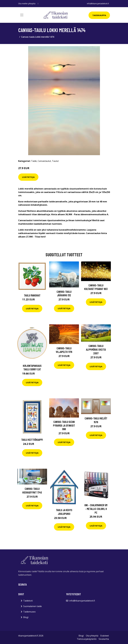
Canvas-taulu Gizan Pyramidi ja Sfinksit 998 (64, 425)
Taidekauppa (99, 15)
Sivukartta (104, 639)
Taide (34, 161)
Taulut (55, 161)
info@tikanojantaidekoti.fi (98, 4)
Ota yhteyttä (92, 636)
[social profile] (38, 4)
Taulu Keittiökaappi (32, 440)
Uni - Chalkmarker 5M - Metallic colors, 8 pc (96, 509)
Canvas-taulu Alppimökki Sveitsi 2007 (96, 349)
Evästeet (105, 636)
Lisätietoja (28, 177)
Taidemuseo (29, 612)
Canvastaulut (44, 161)
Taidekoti (28, 601)
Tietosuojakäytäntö (87, 639)
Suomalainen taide (32, 606)
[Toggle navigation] (22, 15)
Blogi (26, 617)
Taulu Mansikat (32, 295)
